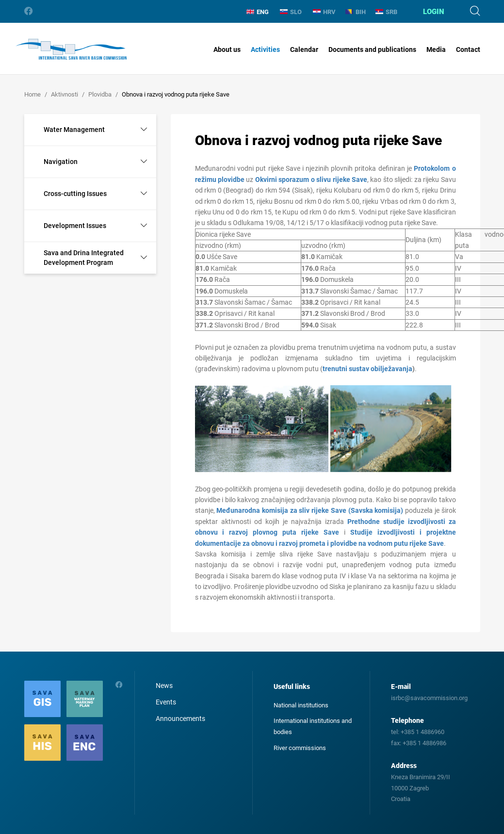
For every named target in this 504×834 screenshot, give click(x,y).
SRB (386, 12)
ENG (258, 12)
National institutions (301, 705)
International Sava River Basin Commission (71, 49)
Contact (468, 49)
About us (227, 49)
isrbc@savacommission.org (429, 698)
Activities (265, 49)
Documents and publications (372, 49)
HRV (324, 12)
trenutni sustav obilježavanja (367, 369)
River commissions (300, 748)
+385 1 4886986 (424, 743)
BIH (356, 12)
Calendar (304, 49)
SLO (291, 12)
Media (436, 49)
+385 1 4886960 (423, 732)
